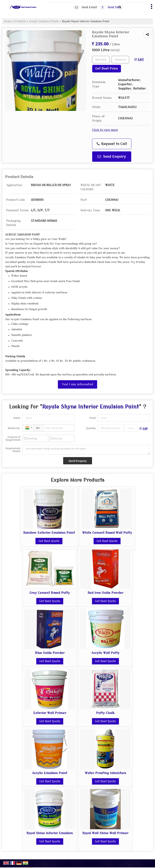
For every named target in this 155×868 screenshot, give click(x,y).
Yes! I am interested (77, 384)
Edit (139, 60)
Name (17, 418)
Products (20, 21)
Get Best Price (107, 69)
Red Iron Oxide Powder (105, 593)
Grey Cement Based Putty (50, 593)
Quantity (91, 428)
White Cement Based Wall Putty (107, 533)
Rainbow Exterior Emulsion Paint (49, 533)
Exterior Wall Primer (50, 713)
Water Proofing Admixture (105, 773)
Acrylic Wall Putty (105, 653)
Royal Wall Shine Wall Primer (105, 833)
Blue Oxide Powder (50, 653)
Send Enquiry (112, 157)
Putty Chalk (105, 713)
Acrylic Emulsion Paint (50, 773)
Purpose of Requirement (13, 439)
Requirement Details (13, 450)
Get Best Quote (49, 541)
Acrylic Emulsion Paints (44, 21)
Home (8, 21)
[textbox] (120, 60)
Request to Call (112, 144)
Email (93, 418)
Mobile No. (14, 428)
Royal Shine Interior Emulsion (50, 833)
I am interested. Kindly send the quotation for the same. (86, 450)
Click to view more (105, 130)
